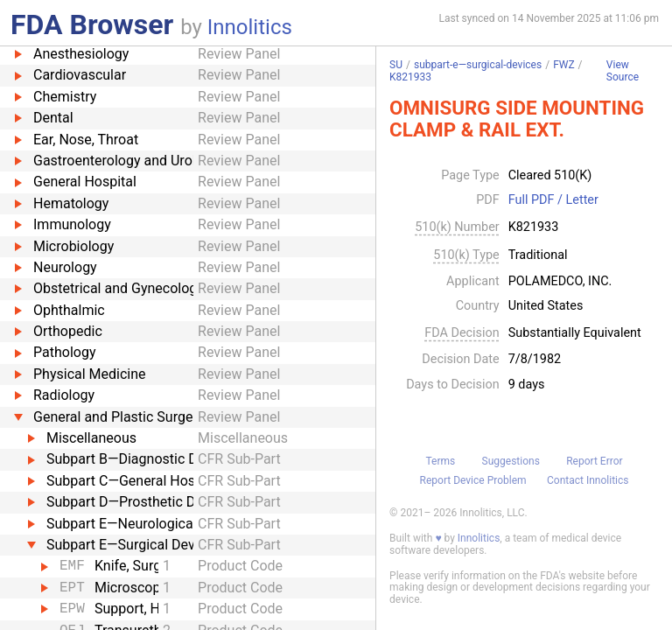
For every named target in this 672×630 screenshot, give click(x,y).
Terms (440, 461)
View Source (623, 71)
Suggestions (511, 461)
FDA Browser (92, 24)
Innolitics (250, 27)
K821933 (410, 77)
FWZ (563, 65)
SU (396, 65)
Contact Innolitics (588, 480)
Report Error (594, 461)
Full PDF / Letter (553, 200)
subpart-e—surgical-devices (478, 65)
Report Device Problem (473, 480)
